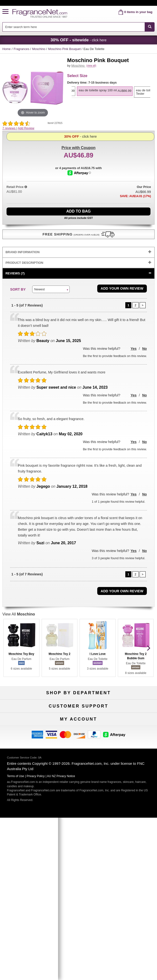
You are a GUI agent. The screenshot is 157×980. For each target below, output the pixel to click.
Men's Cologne (25, 723)
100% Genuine (132, 762)
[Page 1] (128, 305)
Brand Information (23, 251)
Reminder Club (78, 833)
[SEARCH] (150, 27)
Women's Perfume (25, 715)
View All (19, 613)
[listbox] (111, 104)
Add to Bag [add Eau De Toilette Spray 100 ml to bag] (78, 211)
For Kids (132, 707)
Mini (132, 723)
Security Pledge (78, 770)
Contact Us (25, 770)
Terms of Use (132, 770)
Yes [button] (134, 348)
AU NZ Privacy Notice (61, 945)
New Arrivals (132, 715)
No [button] (145, 348)
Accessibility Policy (25, 786)
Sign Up (78, 881)
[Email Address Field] (87, 859)
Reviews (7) (15, 272)
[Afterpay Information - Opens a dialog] (79, 195)
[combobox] (79, 27)
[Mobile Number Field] (87, 871)
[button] (7, 12)
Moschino (39, 49)
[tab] (79, 252)
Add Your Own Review (122, 288)
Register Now (25, 833)
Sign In (132, 826)
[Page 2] (135, 305)
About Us (25, 778)
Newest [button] (40, 289)
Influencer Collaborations (25, 794)
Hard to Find (132, 731)
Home (7, 49)
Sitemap (132, 778)
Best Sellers (78, 723)
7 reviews (9, 128)
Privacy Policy (36, 945)
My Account (25, 826)
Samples (78, 715)
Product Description (24, 262)
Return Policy (78, 762)
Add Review (26, 128)
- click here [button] (79, 40)
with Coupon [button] (78, 138)
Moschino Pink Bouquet (65, 49)
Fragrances (22, 49)
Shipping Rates (78, 778)
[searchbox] (74, 27)
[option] (110, 96)
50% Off (79, 707)
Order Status (79, 826)
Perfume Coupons (132, 786)
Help (25, 762)
